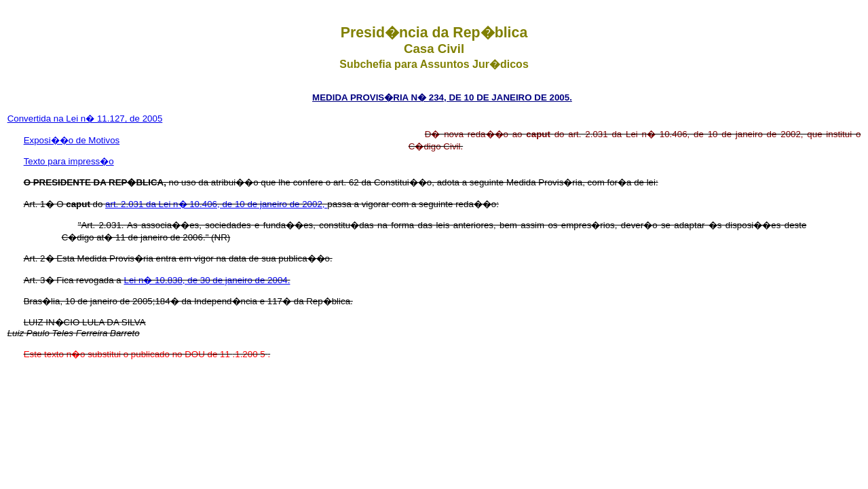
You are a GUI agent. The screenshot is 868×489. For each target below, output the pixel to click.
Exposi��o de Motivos (72, 140)
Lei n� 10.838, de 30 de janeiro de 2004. (207, 280)
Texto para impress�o (69, 161)
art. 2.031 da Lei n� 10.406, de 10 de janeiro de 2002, (216, 204)
